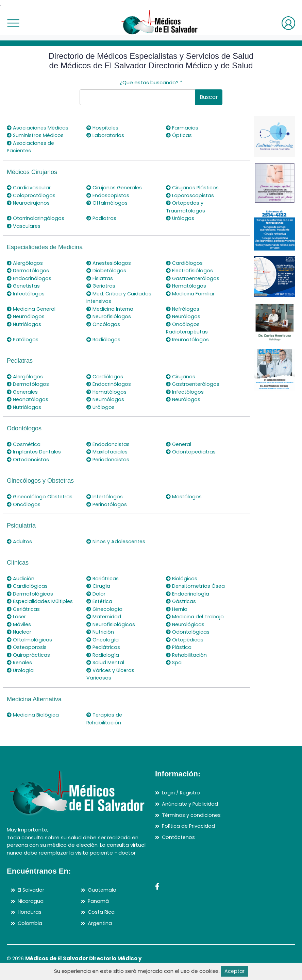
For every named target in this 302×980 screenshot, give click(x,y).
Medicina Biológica (33, 715)
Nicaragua (31, 901)
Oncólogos (103, 324)
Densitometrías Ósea (196, 586)
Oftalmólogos (107, 203)
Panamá (98, 901)
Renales (20, 662)
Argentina (100, 923)
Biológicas (182, 578)
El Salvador (31, 890)
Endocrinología (188, 594)
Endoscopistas (108, 195)
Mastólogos (184, 496)
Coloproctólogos (32, 195)
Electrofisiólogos (190, 270)
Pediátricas (104, 647)
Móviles (19, 624)
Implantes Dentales (35, 452)
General (179, 444)
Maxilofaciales (107, 452)
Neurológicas (186, 624)
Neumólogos (26, 316)
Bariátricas (103, 578)
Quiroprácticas (29, 655)
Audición (21, 578)
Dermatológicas (30, 594)
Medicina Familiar (191, 294)
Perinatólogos (107, 504)
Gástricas (181, 601)
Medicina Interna (111, 309)
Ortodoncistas (28, 459)
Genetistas (24, 286)
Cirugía (99, 586)
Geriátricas (24, 609)
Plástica (179, 647)
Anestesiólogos (109, 263)
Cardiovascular (29, 187)
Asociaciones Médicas (38, 128)
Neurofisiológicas (111, 624)
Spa (174, 662)
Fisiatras (100, 278)
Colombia (30, 923)
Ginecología (105, 609)
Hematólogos (187, 286)
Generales (23, 392)
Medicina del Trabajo (195, 616)
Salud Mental (106, 662)
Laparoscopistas (190, 195)
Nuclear (20, 632)
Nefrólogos (183, 309)
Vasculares (24, 226)
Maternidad (104, 616)
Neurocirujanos (29, 203)
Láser (17, 616)
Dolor (96, 594)
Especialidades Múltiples (41, 601)
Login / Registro (181, 793)
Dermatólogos (28, 270)
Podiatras (102, 218)
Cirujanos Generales (115, 187)
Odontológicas (188, 632)
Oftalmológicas (30, 640)
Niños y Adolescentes (117, 541)
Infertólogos (105, 496)
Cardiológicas (28, 586)
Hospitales (103, 128)
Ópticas (179, 135)
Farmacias (182, 128)
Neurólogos (184, 316)
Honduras (30, 912)
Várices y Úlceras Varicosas (111, 674)
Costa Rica (102, 912)
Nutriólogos (24, 324)
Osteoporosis (27, 647)
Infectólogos (26, 294)
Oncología (103, 640)
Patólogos (23, 339)
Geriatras (102, 286)
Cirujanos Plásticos (193, 187)
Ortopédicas (185, 640)
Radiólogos (104, 339)
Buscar (209, 97)
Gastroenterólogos (194, 278)
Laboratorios (106, 135)
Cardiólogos (185, 263)
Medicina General (32, 309)
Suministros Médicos (36, 135)
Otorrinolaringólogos (36, 218)
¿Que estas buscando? (151, 82)
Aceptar (234, 971)
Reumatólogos (188, 339)
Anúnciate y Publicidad (190, 803)
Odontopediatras (191, 452)
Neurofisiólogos (109, 316)
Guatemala (102, 890)
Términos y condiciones (192, 815)
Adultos (20, 541)
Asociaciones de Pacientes (31, 147)
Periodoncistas (108, 459)
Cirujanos (181, 376)
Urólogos (180, 218)
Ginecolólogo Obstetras (41, 496)
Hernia (177, 609)
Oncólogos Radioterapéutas (188, 328)
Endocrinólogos (29, 278)
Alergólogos (25, 263)
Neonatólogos (28, 399)
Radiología (103, 655)
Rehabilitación (187, 655)
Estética (100, 601)
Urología (21, 670)
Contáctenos (179, 837)
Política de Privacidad (189, 826)
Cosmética (24, 444)
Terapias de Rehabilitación (105, 719)
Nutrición (101, 632)
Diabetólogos (107, 270)
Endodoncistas (108, 444)
